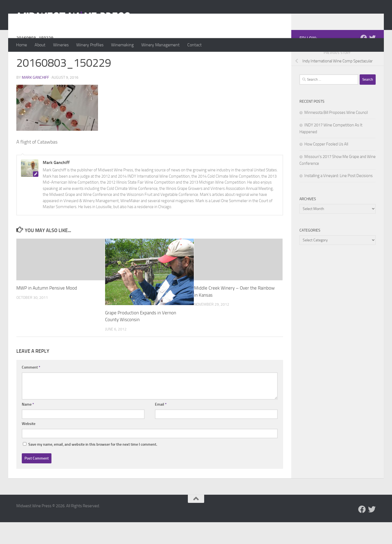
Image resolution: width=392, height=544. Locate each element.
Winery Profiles (90, 45)
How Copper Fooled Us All (326, 166)
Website (29, 446)
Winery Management (160, 45)
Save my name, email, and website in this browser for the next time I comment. (93, 466)
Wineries (61, 45)
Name (28, 426)
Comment (31, 389)
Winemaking (122, 45)
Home (22, 45)
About (40, 45)
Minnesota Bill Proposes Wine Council (336, 134)
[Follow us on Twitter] (372, 60)
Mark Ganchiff (35, 99)
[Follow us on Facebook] (364, 60)
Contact (195, 45)
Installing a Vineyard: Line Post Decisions (339, 197)
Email (161, 426)
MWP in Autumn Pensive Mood (47, 310)
